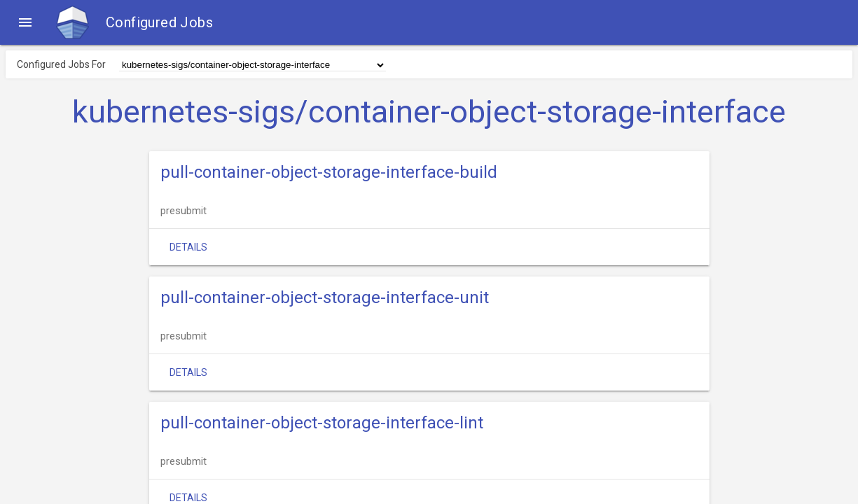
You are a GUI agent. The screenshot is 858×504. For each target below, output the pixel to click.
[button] (25, 22)
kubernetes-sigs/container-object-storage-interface (429, 112)
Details (188, 247)
